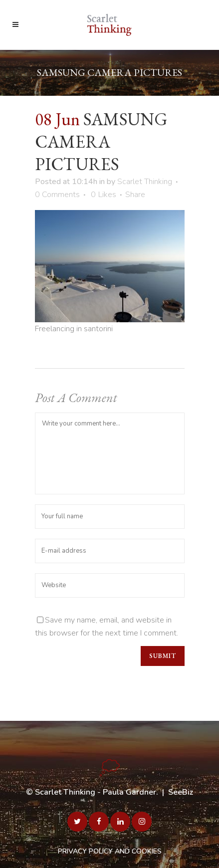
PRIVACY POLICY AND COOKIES (110, 851)
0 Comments (57, 195)
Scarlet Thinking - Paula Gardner (96, 792)
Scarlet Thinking (145, 182)
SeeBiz (181, 792)
